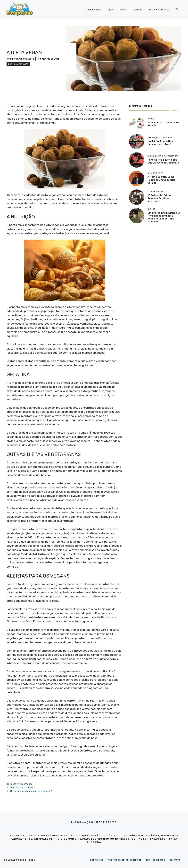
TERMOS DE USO (155, 860)
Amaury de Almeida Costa (20, 59)
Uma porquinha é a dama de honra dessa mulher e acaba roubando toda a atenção (164, 217)
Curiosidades (94, 10)
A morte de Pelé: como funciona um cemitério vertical (161, 180)
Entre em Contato (159, 10)
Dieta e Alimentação (18, 64)
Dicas (111, 10)
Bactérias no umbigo (21, 788)
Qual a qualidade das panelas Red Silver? (160, 143)
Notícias (138, 10)
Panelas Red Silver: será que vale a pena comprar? (163, 161)
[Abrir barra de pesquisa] (177, 10)
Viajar (123, 10)
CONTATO (175, 860)
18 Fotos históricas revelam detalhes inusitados (159, 198)
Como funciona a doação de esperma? (31, 791)
